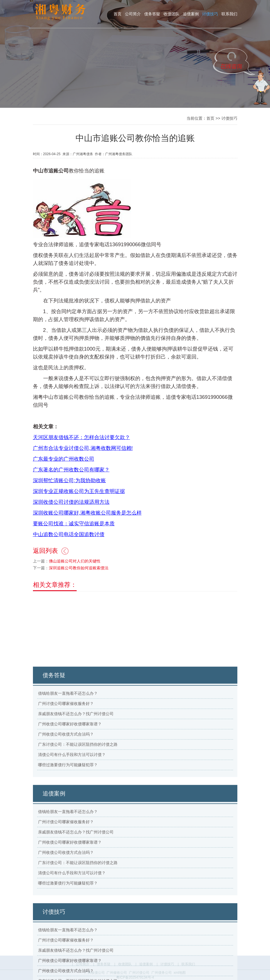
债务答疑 (152, 14)
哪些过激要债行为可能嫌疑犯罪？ (68, 879)
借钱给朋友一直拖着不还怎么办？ (68, 808)
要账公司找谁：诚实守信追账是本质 (74, 535)
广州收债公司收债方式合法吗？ (66, 849)
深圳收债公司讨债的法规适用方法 (71, 514)
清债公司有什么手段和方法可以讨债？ (72, 869)
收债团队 (171, 14)
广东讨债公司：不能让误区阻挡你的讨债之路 (78, 859)
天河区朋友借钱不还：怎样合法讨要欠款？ (81, 449)
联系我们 (229, 14)
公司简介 (133, 14)
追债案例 (191, 14)
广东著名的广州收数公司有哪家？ (71, 481)
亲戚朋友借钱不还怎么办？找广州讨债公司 (76, 828)
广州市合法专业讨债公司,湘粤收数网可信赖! (83, 460)
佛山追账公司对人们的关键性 (75, 573)
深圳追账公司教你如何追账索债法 (79, 579)
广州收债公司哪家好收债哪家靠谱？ (70, 838)
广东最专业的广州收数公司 (64, 471)
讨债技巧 (210, 14)
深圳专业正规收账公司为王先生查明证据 (79, 503)
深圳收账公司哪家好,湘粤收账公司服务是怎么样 (87, 524)
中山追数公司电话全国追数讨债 (69, 546)
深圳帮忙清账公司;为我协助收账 (69, 492)
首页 (118, 14)
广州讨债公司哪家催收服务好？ (66, 818)
